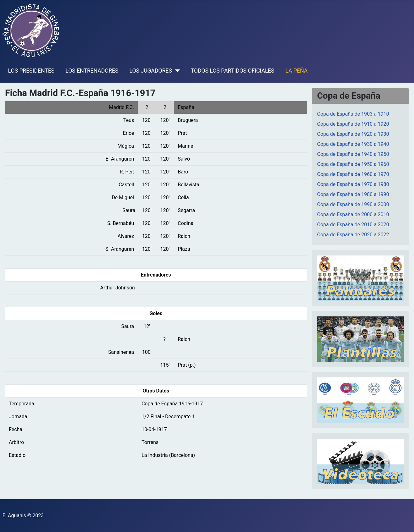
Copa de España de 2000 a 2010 (353, 214)
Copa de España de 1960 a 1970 (353, 174)
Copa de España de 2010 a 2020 (353, 225)
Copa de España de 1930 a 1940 (353, 144)
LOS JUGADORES (151, 71)
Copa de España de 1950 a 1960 (353, 164)
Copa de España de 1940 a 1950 (353, 154)
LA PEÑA (296, 71)
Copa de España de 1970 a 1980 (353, 184)
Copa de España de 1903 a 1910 (353, 114)
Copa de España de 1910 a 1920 (353, 124)
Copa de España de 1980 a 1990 (353, 194)
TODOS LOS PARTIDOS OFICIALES (233, 71)
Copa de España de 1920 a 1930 (353, 134)
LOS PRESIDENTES (31, 71)
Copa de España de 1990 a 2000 (353, 204)
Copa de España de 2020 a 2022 (353, 235)
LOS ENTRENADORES (92, 71)
